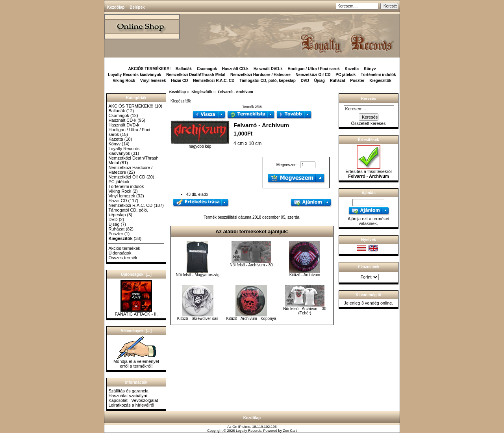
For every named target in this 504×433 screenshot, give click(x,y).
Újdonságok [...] (136, 274)
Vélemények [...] (136, 331)
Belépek (137, 7)
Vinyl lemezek (153, 81)
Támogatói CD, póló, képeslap (268, 81)
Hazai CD (179, 81)
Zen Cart (290, 431)
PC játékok (346, 75)
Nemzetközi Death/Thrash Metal (196, 75)
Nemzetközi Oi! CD (313, 75)
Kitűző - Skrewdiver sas (198, 319)
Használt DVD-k (268, 69)
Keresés (369, 98)
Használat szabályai (128, 396)
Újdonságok (120, 253)
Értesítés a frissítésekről (368, 172)
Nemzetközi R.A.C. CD (214, 81)
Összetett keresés (368, 123)
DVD (305, 81)
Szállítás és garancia (128, 391)
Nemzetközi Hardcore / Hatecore (260, 75)
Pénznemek (369, 267)
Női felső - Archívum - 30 (251, 265)
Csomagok (207, 69)
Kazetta (352, 69)
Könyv (370, 69)
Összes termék (123, 258)
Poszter (357, 81)
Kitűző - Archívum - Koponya (251, 319)
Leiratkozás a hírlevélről (131, 405)
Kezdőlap (116, 7)
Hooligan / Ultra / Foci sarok (314, 69)
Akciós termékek (124, 248)
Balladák (184, 69)
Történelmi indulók (378, 75)
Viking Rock (124, 81)
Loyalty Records (249, 431)
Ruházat (338, 81)
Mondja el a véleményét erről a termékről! (136, 362)
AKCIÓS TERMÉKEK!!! (149, 69)
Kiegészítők (202, 92)
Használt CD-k (235, 69)
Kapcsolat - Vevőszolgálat (133, 400)
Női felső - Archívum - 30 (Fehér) (305, 311)
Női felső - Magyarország (197, 275)
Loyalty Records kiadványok (134, 75)
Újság (320, 81)
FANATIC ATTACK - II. (136, 312)
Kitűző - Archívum (305, 275)
